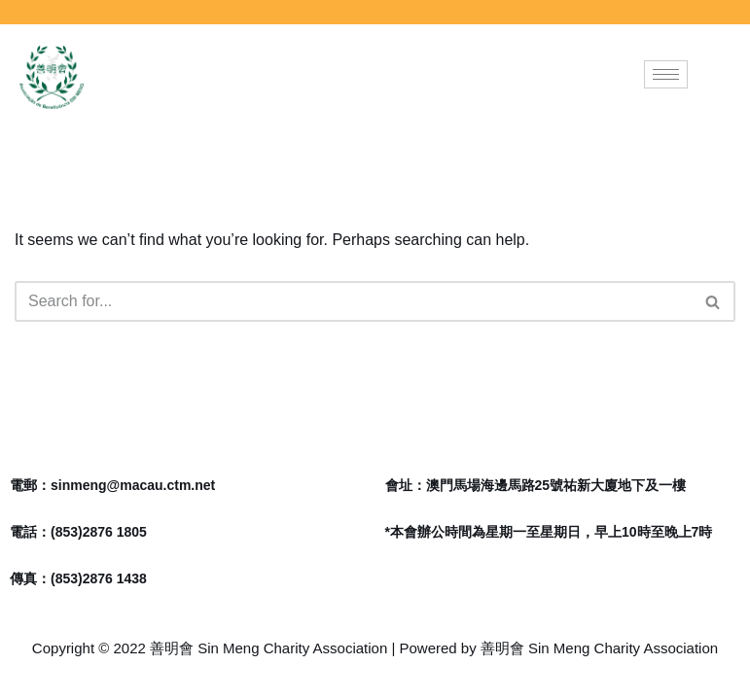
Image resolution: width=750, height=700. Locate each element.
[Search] (353, 301)
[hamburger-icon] (666, 74)
